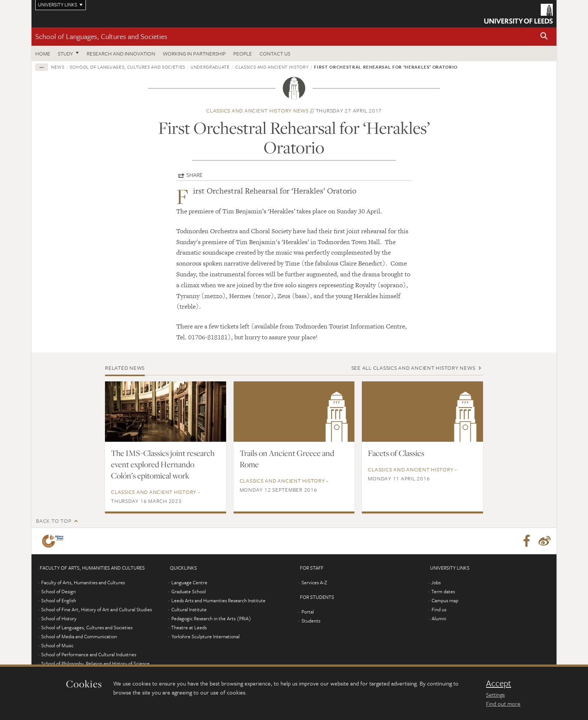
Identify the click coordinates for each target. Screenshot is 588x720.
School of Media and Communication (79, 636)
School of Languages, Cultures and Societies (101, 36)
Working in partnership (194, 53)
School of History (59, 618)
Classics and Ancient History (272, 67)
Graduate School (189, 591)
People (243, 53)
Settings (495, 694)
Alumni (439, 618)
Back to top (54, 521)
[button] (544, 37)
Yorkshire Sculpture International (205, 636)
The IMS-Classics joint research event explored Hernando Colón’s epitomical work (163, 464)
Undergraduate (210, 67)
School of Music (57, 645)
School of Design (58, 591)
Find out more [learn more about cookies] (503, 703)
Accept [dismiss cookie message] (499, 683)
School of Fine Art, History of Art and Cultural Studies (97, 609)
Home (43, 53)
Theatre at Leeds (189, 627)
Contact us (275, 53)
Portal (308, 612)
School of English (59, 600)
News (58, 67)
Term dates (443, 591)
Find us (439, 609)
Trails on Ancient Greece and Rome (287, 459)
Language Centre (189, 582)
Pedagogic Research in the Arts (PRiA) (211, 618)
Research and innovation (121, 53)
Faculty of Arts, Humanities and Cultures (83, 582)
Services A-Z (314, 582)
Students (311, 621)
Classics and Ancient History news (257, 110)
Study (65, 53)
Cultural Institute (189, 609)
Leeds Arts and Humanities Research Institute (218, 600)
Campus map (445, 600)
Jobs (436, 582)
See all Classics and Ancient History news (413, 368)
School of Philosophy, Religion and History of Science (95, 663)
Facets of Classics (396, 453)
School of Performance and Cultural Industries (89, 654)
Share (194, 175)
